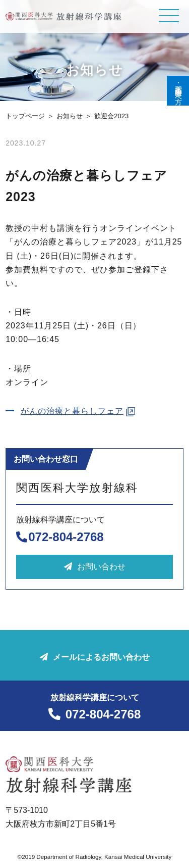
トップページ (25, 116)
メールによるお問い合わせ (95, 657)
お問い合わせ (95, 567)
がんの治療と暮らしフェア (72, 411)
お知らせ (70, 116)
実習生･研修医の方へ (178, 91)
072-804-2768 (60, 537)
